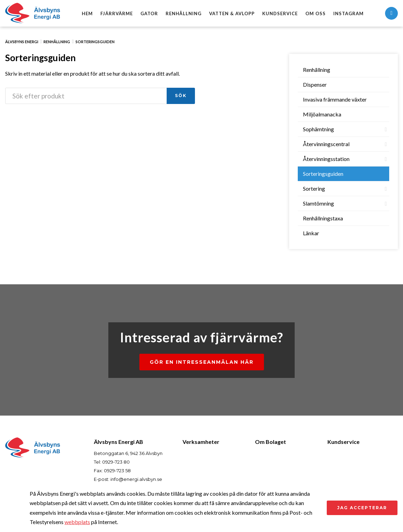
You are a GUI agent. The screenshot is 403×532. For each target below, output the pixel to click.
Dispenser (315, 84)
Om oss (316, 13)
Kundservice (280, 13)
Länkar (311, 233)
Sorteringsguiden (95, 42)
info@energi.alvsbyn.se (136, 479)
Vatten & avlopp (232, 13)
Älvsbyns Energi (22, 42)
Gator (149, 13)
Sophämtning (318, 129)
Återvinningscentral (326, 144)
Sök (181, 96)
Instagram (348, 13)
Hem (87, 13)
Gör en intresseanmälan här (202, 362)
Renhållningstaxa (323, 218)
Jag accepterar (362, 508)
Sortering (314, 188)
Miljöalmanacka (322, 114)
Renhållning (184, 13)
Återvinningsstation (326, 159)
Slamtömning (318, 203)
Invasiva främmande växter (335, 99)
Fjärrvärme (117, 13)
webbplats (77, 522)
